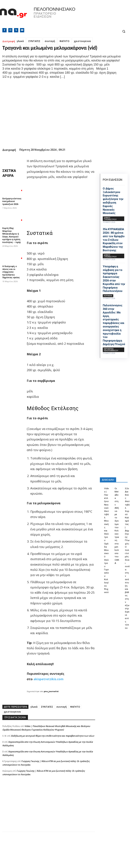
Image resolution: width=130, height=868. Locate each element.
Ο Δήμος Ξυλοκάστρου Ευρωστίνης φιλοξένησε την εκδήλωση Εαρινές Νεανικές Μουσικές (113, 201)
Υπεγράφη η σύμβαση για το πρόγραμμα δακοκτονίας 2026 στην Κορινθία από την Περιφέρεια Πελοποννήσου (114, 279)
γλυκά (20, 41)
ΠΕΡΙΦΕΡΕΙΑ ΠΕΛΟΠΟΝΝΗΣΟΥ (111, 350)
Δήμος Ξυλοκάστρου (110, 219)
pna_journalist (51, 691)
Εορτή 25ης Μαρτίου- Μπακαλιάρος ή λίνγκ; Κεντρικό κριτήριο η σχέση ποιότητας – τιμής (11, 233)
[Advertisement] (49, 808)
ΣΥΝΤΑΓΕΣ (34, 41)
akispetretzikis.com (48, 679)
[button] (124, 31)
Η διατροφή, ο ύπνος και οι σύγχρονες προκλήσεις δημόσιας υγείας (11, 268)
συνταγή (50, 41)
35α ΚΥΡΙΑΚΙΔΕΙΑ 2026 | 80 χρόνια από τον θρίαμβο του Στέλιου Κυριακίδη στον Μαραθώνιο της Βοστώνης (114, 240)
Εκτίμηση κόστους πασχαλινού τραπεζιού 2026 (11, 201)
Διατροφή (9, 41)
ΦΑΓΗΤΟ (64, 41)
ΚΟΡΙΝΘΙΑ (108, 296)
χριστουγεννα (82, 41)
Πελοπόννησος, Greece (97, 16)
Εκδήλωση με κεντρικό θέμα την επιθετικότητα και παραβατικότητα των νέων (53, 736)
